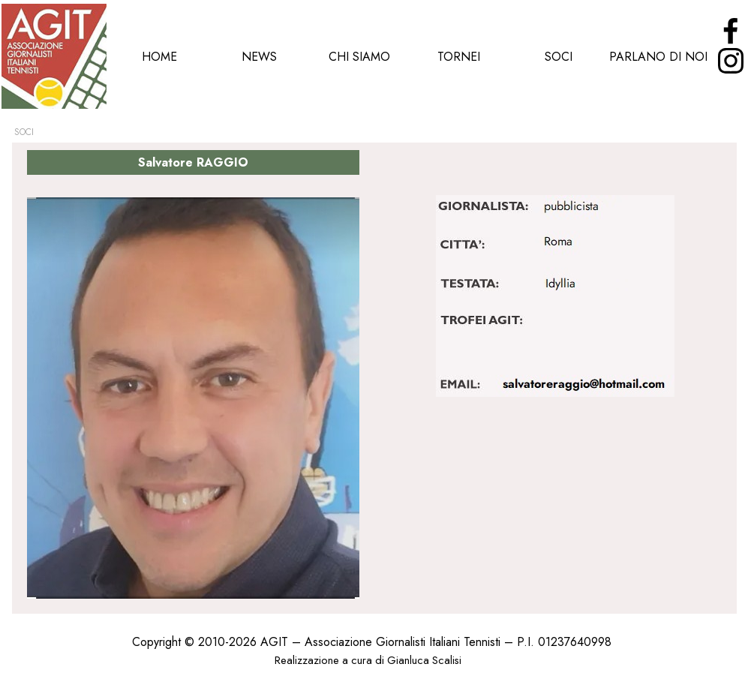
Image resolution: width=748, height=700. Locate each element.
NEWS (259, 57)
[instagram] (731, 61)
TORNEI (459, 57)
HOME (159, 57)
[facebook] (731, 31)
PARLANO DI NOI (658, 57)
